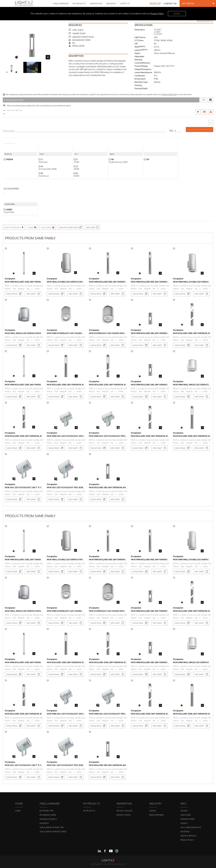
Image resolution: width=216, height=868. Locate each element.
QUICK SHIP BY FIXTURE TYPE (52, 827)
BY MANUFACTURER (48, 815)
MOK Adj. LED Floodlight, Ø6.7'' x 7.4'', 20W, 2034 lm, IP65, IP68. (36, 487)
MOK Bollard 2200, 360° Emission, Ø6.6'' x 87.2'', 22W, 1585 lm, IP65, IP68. (40, 436)
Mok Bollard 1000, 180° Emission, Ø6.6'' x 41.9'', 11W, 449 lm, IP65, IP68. (82, 385)
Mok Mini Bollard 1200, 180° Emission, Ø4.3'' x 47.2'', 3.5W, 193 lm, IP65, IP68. (42, 282)
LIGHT (125, 3)
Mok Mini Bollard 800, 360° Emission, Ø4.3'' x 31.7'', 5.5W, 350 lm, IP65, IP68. (168, 282)
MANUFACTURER (187, 819)
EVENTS (153, 811)
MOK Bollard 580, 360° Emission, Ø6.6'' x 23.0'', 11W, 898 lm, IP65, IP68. (123, 487)
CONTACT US (170, 4)
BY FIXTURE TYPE (47, 811)
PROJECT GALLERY (124, 811)
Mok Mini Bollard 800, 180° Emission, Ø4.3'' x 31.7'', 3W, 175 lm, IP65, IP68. (125, 282)
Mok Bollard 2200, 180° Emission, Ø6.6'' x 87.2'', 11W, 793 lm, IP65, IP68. (124, 385)
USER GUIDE (186, 815)
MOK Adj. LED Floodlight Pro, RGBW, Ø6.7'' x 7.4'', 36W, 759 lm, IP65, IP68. (83, 487)
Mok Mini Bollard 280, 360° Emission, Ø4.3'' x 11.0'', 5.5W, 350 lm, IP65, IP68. (168, 333)
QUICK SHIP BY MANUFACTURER (53, 832)
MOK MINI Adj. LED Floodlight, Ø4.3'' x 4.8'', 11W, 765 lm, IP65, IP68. (80, 436)
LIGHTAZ (184, 811)
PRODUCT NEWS (124, 815)
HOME (18, 811)
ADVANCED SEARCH (48, 819)
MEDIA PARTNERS (157, 815)
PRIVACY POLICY (187, 840)
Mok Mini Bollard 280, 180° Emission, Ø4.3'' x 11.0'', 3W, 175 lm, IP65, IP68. (167, 385)
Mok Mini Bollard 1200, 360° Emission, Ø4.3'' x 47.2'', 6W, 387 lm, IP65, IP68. (42, 385)
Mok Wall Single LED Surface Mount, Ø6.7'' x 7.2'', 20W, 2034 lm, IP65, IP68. (42, 333)
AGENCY (184, 823)
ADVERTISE (185, 832)
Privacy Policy (157, 14)
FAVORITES (44, 823)
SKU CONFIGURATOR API (191, 827)
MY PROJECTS (89, 811)
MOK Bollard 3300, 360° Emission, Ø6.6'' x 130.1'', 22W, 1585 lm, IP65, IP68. (167, 436)
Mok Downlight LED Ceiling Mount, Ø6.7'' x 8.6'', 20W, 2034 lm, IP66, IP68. (126, 333)
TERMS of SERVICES (169, 94)
